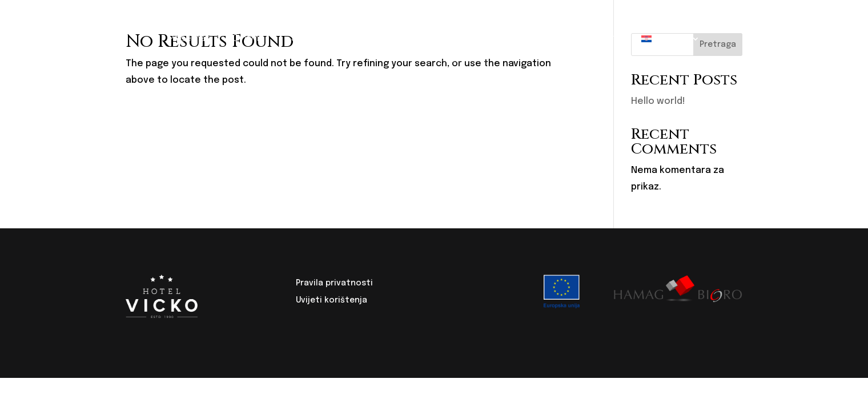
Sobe (303, 39)
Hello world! (658, 101)
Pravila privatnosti (334, 283)
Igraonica (534, 39)
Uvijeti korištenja (331, 300)
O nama (248, 39)
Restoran (361, 39)
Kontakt (598, 39)
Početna (187, 39)
